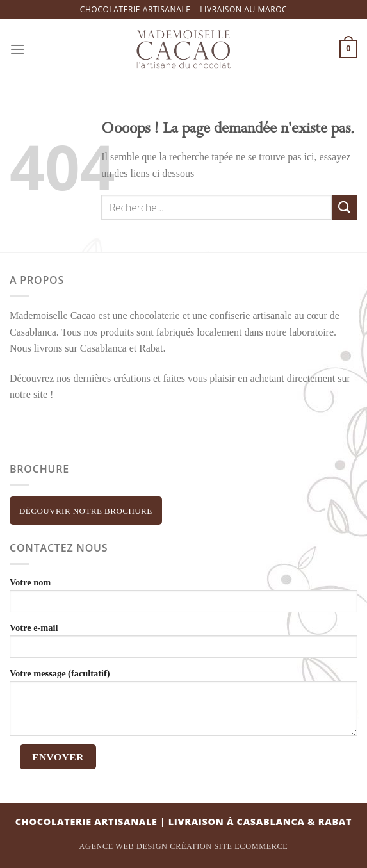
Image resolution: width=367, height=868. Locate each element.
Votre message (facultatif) (183, 704)
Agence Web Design (124, 846)
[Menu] (17, 49)
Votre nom (183, 597)
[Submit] (345, 207)
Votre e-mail (183, 643)
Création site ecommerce (229, 846)
